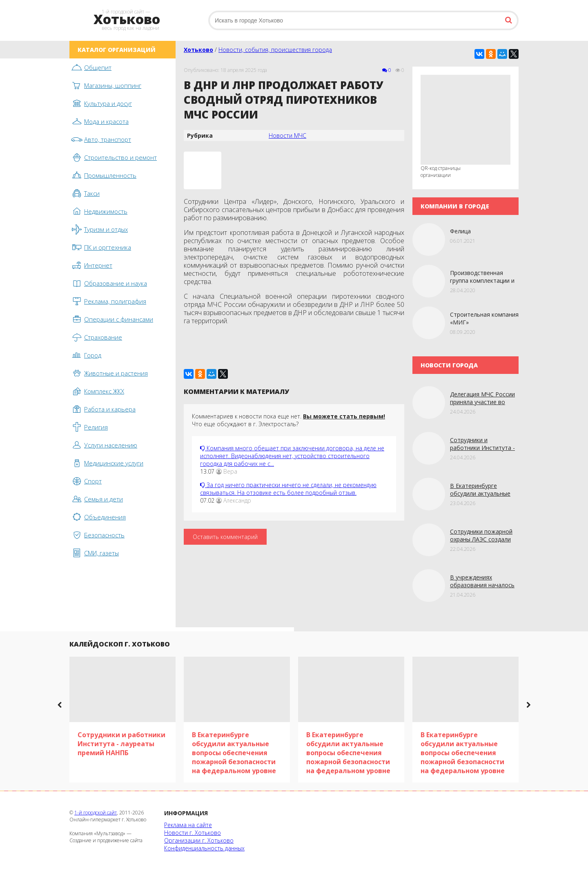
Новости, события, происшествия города (275, 50)
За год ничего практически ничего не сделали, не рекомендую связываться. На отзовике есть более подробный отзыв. (288, 489)
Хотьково (198, 50)
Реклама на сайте (188, 825)
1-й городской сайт (96, 813)
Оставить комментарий (225, 537)
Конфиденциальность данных (204, 848)
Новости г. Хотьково (193, 833)
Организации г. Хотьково (199, 840)
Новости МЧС (287, 135)
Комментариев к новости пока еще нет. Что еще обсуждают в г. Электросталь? (288, 420)
